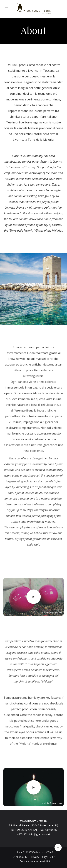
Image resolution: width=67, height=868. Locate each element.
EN (54, 857)
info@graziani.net (40, 834)
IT (49, 857)
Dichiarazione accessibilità (35, 861)
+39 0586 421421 (26, 830)
